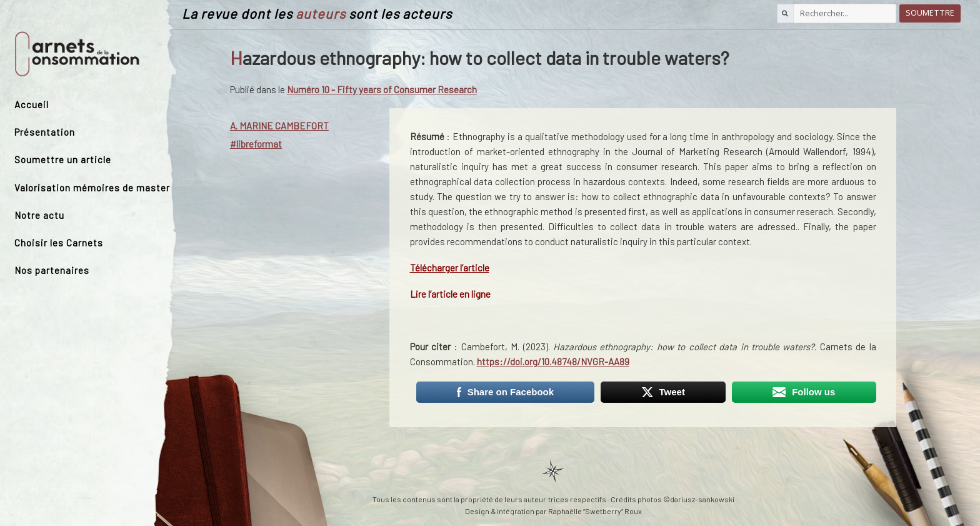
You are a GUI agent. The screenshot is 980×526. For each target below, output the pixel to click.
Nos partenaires (52, 270)
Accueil (32, 104)
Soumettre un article (63, 159)
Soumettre (930, 13)
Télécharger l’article (450, 268)
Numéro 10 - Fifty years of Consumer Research (382, 89)
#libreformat (256, 144)
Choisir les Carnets (59, 243)
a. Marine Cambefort (279, 126)
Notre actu (39, 215)
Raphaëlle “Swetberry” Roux (595, 511)
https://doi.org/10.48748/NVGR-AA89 (553, 362)
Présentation (45, 132)
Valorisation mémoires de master (92, 188)
